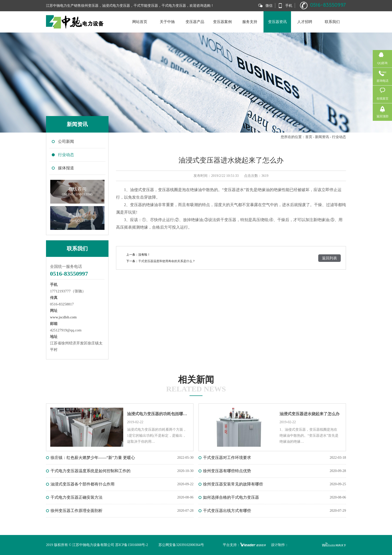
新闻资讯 (322, 137)
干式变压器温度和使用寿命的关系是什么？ (167, 261)
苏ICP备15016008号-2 (132, 545)
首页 (309, 137)
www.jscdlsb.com (63, 317)
